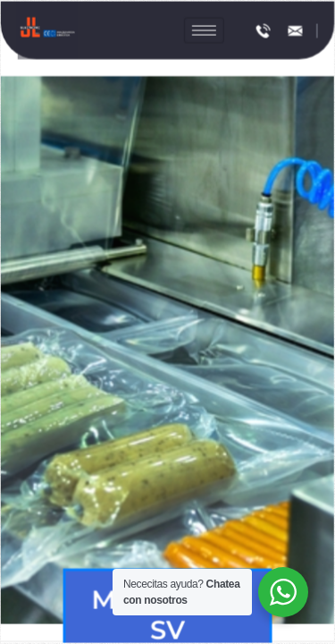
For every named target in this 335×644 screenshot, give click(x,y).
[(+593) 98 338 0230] (263, 34)
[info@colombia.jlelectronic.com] (294, 34)
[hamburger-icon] (204, 34)
